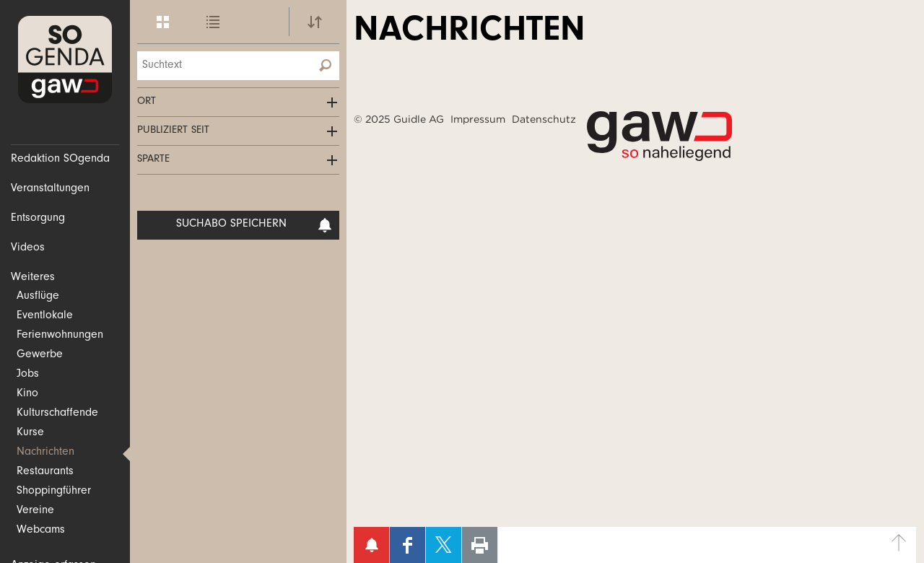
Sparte (153, 160)
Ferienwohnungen (60, 336)
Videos (28, 248)
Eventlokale (45, 316)
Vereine (35, 511)
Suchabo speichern (254, 225)
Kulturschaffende (57, 414)
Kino (27, 394)
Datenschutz (544, 119)
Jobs (28, 375)
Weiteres (33, 278)
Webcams (41, 531)
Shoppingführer (54, 492)
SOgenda (65, 60)
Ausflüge (38, 297)
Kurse (30, 433)
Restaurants (45, 472)
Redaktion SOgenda (60, 160)
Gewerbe (40, 355)
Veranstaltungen (50, 189)
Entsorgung (38, 219)
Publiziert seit (173, 131)
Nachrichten (45, 453)
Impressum (478, 119)
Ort (147, 102)
